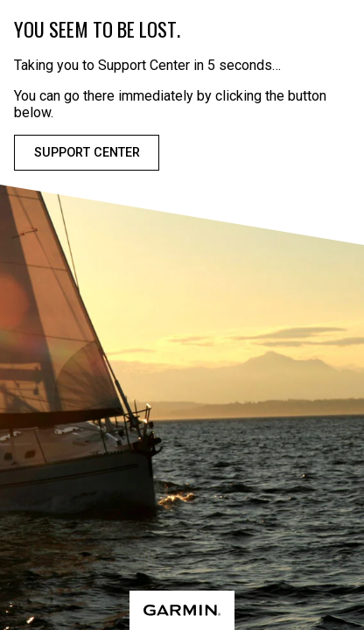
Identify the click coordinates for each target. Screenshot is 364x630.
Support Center (87, 153)
